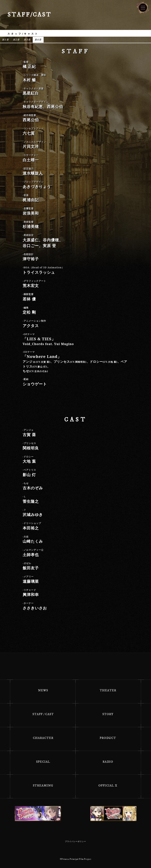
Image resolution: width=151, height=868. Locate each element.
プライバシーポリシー (75, 842)
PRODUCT (108, 738)
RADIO (108, 762)
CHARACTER (43, 738)
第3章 (27, 40)
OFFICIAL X (108, 786)
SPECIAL (43, 762)
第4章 (38, 40)
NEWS (43, 690)
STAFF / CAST (43, 714)
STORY (108, 714)
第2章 (16, 40)
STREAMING (43, 786)
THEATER (108, 690)
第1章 (5, 40)
